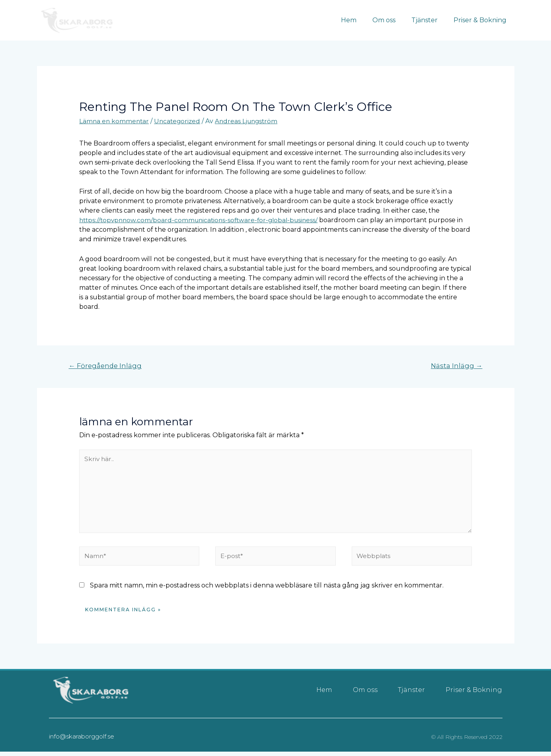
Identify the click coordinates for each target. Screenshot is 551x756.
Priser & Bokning (482, 20)
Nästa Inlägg (456, 366)
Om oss (392, 20)
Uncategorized (179, 121)
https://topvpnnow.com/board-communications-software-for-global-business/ (202, 220)
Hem (360, 20)
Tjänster (429, 20)
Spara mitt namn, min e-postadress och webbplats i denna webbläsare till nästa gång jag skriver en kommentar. (267, 590)
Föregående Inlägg (106, 366)
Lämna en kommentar (115, 121)
